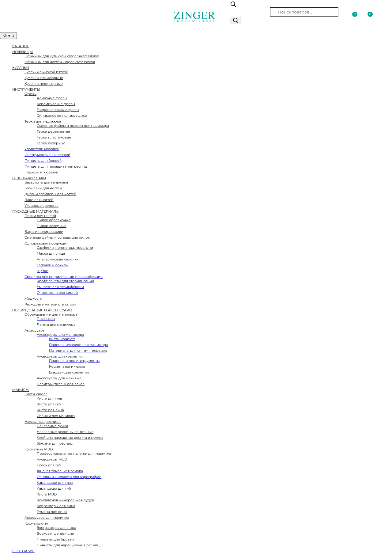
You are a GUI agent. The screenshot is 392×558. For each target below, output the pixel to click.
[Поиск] (236, 21)
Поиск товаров (250, 12)
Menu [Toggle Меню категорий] (8, 36)
